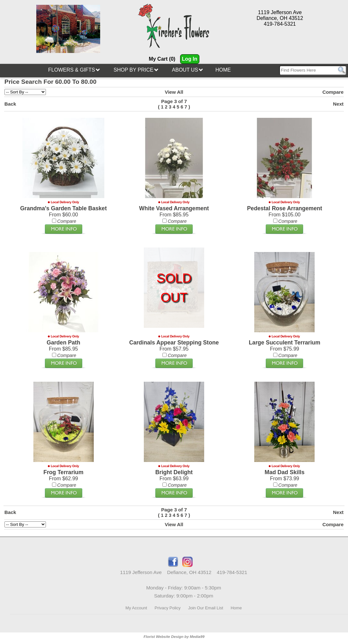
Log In (190, 59)
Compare (333, 92)
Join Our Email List (206, 608)
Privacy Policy (168, 608)
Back (10, 104)
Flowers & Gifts (74, 70)
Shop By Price (136, 70)
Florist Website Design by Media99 (174, 637)
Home (223, 70)
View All (174, 92)
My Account (136, 608)
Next (338, 104)
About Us (188, 70)
